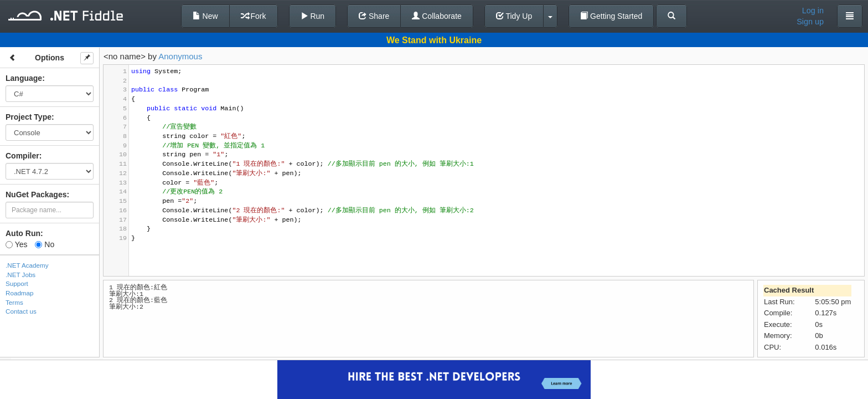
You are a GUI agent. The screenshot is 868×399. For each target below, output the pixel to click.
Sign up (810, 22)
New (205, 16)
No (45, 244)
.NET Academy (27, 265)
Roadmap (20, 293)
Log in (813, 11)
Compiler (22, 156)
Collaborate (437, 16)
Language (24, 78)
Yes (16, 244)
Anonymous (180, 56)
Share (374, 16)
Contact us (21, 311)
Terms (14, 302)
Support (17, 283)
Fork (254, 16)
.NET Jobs (20, 275)
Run (313, 16)
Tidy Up (514, 16)
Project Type (29, 117)
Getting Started (611, 16)
